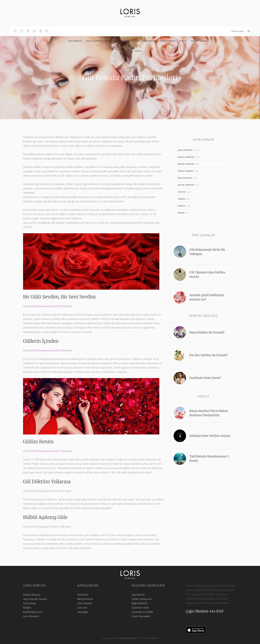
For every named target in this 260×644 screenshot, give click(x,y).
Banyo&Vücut (85, 599)
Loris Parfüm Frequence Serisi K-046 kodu (48, 350)
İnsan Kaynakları (141, 616)
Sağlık (205, 41)
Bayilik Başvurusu (33, 612)
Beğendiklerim (140, 603)
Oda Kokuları (85, 603)
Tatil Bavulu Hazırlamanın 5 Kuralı (209, 458)
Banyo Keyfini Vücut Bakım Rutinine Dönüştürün (209, 413)
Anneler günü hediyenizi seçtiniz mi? (207, 297)
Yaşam (194, 41)
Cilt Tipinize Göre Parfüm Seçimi (207, 274)
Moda (138, 51)
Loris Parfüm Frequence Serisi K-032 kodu (48, 306)
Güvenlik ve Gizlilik (142, 612)
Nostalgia (83, 612)
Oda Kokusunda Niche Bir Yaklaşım (207, 252)
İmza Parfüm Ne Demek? (207, 332)
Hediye (183, 41)
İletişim (27, 607)
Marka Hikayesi (32, 594)
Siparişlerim (138, 594)
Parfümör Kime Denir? (205, 378)
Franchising (30, 603)
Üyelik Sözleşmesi (142, 599)
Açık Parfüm (75, 41)
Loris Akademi (31, 616)
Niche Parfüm (168, 41)
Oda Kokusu (150, 41)
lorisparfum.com (129, 638)
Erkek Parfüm (113, 41)
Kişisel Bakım (132, 41)
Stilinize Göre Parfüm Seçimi (210, 436)
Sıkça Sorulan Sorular (35, 599)
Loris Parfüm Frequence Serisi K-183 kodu (48, 451)
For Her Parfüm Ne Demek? (209, 355)
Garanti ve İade (140, 607)
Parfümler (83, 594)
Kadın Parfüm (94, 41)
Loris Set (82, 607)
